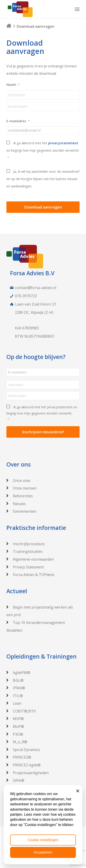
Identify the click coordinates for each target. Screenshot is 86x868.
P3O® (15, 734)
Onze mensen (21, 488)
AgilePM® (18, 673)
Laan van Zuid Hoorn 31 (36, 304)
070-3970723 (26, 296)
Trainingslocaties (25, 551)
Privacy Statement (25, 567)
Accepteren (43, 852)
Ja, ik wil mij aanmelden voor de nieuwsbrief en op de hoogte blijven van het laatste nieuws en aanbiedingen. (43, 179)
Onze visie (18, 481)
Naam (13, 85)
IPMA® (16, 688)
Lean (14, 703)
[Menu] (77, 9)
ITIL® (15, 696)
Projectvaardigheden (28, 773)
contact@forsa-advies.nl (36, 288)
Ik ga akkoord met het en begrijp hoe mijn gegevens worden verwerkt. (43, 151)
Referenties (20, 496)
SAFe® (15, 780)
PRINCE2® (19, 757)
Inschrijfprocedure (26, 544)
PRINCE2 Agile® (24, 765)
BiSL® (15, 680)
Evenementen (21, 511)
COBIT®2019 (21, 711)
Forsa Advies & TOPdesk (30, 575)
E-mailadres (18, 121)
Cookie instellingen (43, 840)
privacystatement (63, 143)
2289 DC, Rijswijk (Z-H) (34, 312)
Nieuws (16, 504)
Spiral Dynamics (23, 750)
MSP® (15, 719)
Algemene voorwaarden (30, 559)
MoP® (15, 726)
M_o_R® (17, 742)
